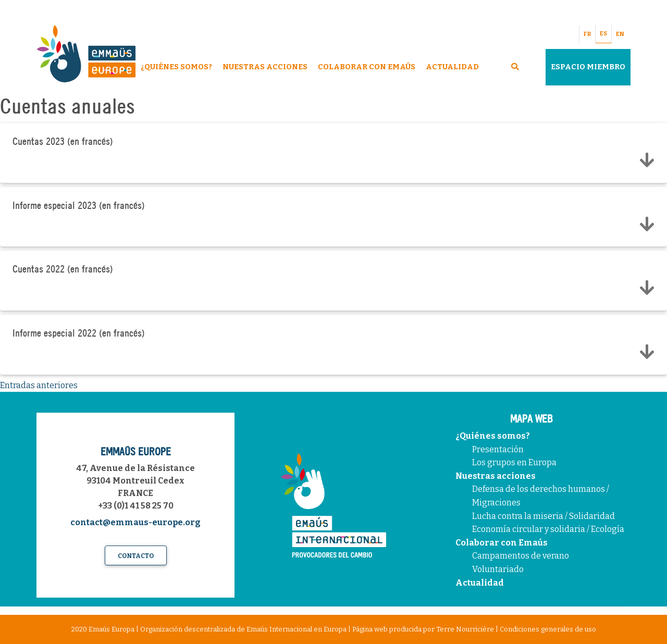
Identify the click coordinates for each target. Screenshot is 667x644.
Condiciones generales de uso (548, 629)
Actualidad (452, 67)
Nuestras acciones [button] (265, 67)
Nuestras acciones (496, 476)
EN (620, 34)
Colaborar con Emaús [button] (367, 67)
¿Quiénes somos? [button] (176, 67)
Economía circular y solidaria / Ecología (548, 529)
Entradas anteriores (39, 385)
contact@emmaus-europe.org (135, 522)
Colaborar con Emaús (502, 543)
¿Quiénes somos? (493, 436)
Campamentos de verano (521, 556)
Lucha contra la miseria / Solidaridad (544, 516)
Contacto (136, 556)
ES (603, 34)
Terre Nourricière (465, 629)
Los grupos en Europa (514, 462)
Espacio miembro (588, 67)
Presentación (498, 449)
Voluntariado (498, 569)
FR (587, 34)
